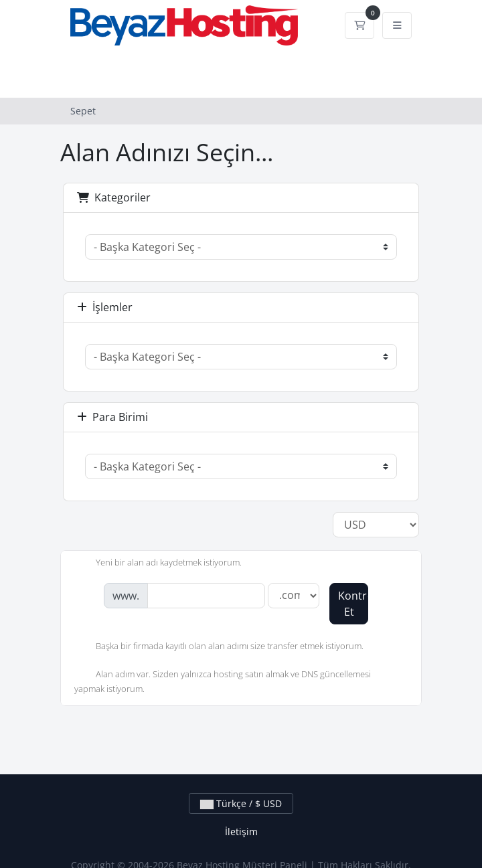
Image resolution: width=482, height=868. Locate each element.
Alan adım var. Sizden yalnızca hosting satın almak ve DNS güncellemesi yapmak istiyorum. (223, 681)
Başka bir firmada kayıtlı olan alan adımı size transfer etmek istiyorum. (219, 647)
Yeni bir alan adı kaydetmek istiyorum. (158, 563)
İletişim (241, 832)
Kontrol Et (353, 604)
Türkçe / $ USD (241, 803)
